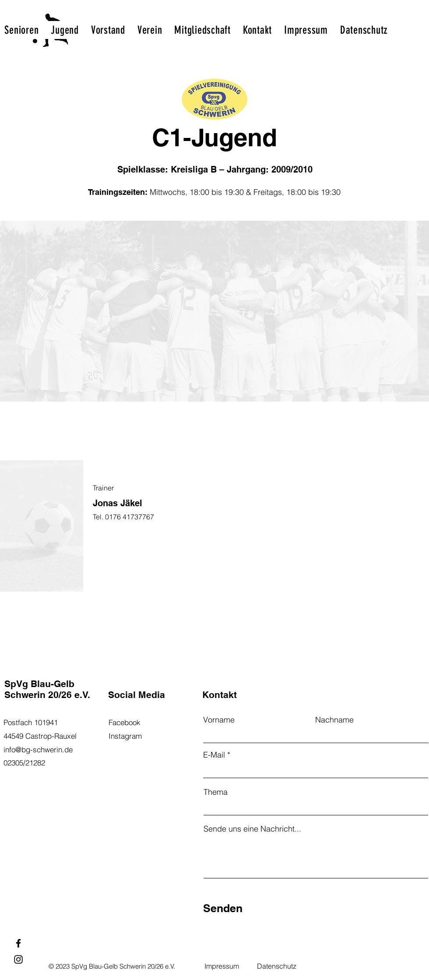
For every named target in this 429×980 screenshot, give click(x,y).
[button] (21, 30)
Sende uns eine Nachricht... (252, 829)
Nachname (334, 720)
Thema (216, 792)
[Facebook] (18, 943)
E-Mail (214, 755)
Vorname (219, 720)
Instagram (125, 736)
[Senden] (245, 908)
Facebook (125, 722)
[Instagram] (18, 959)
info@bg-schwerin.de (38, 749)
